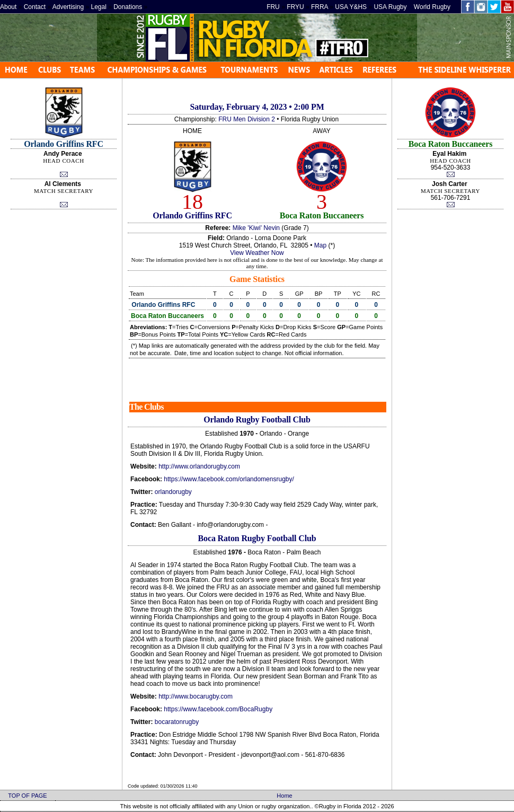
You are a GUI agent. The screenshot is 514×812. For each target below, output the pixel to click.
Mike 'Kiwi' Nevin (256, 228)
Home (284, 796)
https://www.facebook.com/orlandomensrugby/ (229, 479)
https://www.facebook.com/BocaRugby (218, 709)
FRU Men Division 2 (247, 119)
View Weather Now (257, 253)
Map (320, 245)
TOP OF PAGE (27, 796)
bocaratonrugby (177, 722)
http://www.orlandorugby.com (199, 466)
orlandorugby (173, 492)
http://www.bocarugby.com (196, 696)
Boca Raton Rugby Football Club (257, 538)
